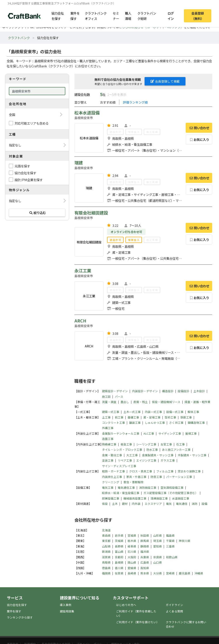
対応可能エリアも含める (32, 123)
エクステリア (153, 504)
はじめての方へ (126, 605)
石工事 (180, 444)
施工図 (106, 397)
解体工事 (193, 412)
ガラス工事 (168, 460)
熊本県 (145, 573)
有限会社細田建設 (91, 213)
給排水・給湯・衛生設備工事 (121, 493)
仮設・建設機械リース (166, 402)
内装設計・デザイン (145, 391)
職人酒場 (128, 16)
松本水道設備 (87, 113)
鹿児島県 (185, 573)
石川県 (132, 552)
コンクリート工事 (113, 423)
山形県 (158, 535)
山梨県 (106, 546)
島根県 (119, 562)
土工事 (106, 417)
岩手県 (119, 535)
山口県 (158, 562)
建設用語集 (67, 611)
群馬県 (145, 541)
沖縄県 (199, 573)
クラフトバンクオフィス (96, 16)
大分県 (158, 573)
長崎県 (132, 573)
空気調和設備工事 (172, 488)
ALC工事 (149, 433)
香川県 (119, 568)
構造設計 (168, 391)
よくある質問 (174, 611)
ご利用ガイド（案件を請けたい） (138, 622)
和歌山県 (172, 557)
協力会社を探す (58, 16)
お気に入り (199, 139)
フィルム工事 (165, 471)
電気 (169, 504)
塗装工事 (108, 460)
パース (119, 397)
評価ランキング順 (135, 102)
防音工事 (156, 477)
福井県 (145, 552)
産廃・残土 (141, 402)
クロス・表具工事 (141, 471)
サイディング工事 (170, 433)
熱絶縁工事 (109, 444)
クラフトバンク (19, 38)
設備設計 (183, 391)
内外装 (136, 504)
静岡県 (145, 546)
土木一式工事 (132, 412)
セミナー (116, 16)
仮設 (105, 504)
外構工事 (108, 428)
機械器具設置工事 (135, 498)
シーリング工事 (146, 444)
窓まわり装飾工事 (189, 471)
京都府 (119, 557)
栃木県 (132, 541)
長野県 (119, 546)
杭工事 (119, 417)
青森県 (106, 535)
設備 (204, 504)
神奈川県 (185, 541)
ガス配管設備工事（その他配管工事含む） (171, 493)
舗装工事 (135, 423)
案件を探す (75, 16)
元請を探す (22, 166)
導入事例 (66, 605)
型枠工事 (170, 417)
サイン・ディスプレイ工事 (119, 466)
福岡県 (106, 573)
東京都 (106, 541)
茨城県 (119, 541)
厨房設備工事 (111, 498)
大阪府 (132, 557)
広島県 (145, 562)
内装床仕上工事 (112, 477)
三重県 (170, 546)
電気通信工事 (126, 488)
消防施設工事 (148, 488)
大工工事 (132, 455)
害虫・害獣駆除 (133, 482)
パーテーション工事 (179, 477)
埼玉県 (158, 541)
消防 (194, 504)
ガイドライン (174, 605)
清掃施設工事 (159, 498)
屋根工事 (191, 433)
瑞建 (79, 163)
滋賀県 (106, 557)
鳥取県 (106, 562)
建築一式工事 (111, 412)
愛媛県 (132, 568)
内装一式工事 (153, 412)
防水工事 (152, 450)
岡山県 (132, 562)
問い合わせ (199, 128)
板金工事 (126, 444)
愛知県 (158, 546)
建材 (125, 504)
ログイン (171, 16)
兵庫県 (145, 557)
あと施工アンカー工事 (176, 450)
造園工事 (108, 439)
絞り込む (37, 213)
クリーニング (111, 482)
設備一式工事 (175, 412)
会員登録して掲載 (165, 81)
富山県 (119, 552)
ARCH (80, 321)
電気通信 (182, 504)
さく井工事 (176, 423)
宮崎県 (170, 573)
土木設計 (199, 391)
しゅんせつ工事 (155, 423)
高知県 (145, 568)
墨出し (125, 402)
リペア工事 (125, 460)
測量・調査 (109, 402)
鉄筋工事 (186, 417)
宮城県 (132, 535)
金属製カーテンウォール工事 (121, 433)
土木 (115, 504)
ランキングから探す (20, 617)
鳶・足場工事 (152, 417)
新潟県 (106, 552)
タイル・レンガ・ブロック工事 (122, 450)
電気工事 (108, 488)
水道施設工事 (181, 498)
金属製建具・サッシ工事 (158, 455)
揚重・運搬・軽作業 (197, 402)
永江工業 (83, 271)
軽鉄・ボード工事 (113, 471)
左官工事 (166, 444)
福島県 (170, 535)
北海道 (106, 530)
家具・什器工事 (136, 477)
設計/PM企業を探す (29, 180)
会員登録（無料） (198, 16)
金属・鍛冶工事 (112, 455)
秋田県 (145, 535)
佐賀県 (119, 573)
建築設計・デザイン (115, 391)
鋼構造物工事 (196, 423)
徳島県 (106, 568)
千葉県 (170, 541)
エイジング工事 (146, 460)
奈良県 (158, 557)
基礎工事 (133, 417)
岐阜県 (132, 546)
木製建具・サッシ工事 (192, 455)
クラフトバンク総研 (147, 16)
